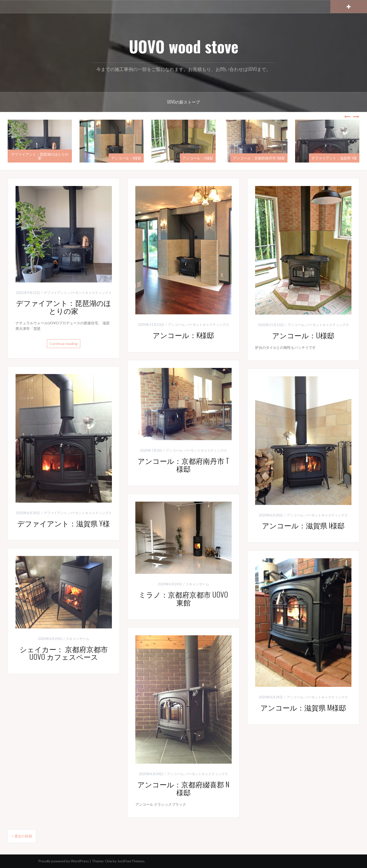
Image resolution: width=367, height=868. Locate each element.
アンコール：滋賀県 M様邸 (303, 707)
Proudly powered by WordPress (64, 861)
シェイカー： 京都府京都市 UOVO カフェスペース (64, 653)
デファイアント (55, 293)
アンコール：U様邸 (198, 158)
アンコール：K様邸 (126, 158)
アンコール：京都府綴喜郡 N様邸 (183, 788)
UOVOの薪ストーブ (183, 102)
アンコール (176, 325)
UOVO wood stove (184, 46)
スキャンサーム (197, 584)
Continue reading (64, 344)
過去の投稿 (23, 836)
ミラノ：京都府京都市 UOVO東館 (183, 598)
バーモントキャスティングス (90, 293)
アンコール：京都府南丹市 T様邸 (259, 158)
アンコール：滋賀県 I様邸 (303, 525)
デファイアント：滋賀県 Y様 (334, 158)
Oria (108, 861)
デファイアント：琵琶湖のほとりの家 (40, 156)
